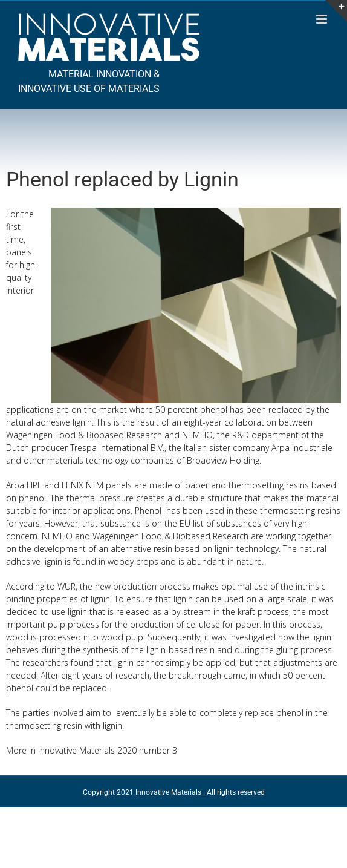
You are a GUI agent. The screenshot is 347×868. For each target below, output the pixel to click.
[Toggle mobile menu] (323, 19)
